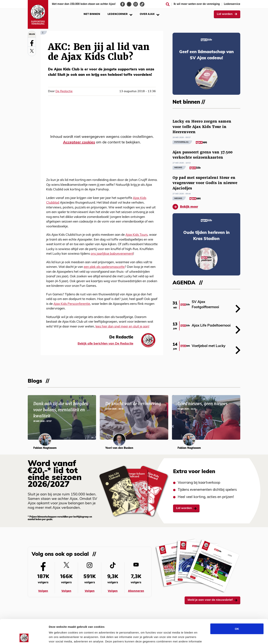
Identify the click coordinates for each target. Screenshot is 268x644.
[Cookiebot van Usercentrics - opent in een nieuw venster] (24, 637)
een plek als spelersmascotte (104, 267)
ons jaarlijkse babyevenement (112, 254)
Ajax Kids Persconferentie (72, 304)
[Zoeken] (168, 4)
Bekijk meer (185, 207)
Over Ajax (150, 14)
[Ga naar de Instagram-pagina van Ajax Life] (136, 4)
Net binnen (92, 14)
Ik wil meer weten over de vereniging (197, 4)
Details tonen (201, 637)
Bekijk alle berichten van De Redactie (105, 344)
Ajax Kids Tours (137, 235)
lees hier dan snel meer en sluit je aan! (122, 327)
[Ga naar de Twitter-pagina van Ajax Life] (129, 4)
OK (237, 605)
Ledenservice (232, 4)
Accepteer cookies (79, 142)
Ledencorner (120, 14)
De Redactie (64, 91)
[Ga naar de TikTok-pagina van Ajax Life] (142, 4)
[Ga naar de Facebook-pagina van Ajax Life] (123, 4)
